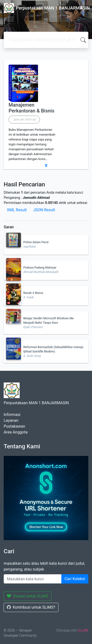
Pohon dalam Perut (36, 242)
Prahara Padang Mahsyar (40, 268)
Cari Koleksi (75, 579)
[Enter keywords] (33, 579)
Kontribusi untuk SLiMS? (31, 607)
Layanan (11, 420)
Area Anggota (16, 432)
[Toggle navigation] (11, 19)
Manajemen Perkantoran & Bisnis (31, 108)
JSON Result (44, 210)
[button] (46, 165)
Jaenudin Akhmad (24, 120)
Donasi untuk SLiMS (28, 596)
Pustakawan (14, 426)
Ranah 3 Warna (33, 293)
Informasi (12, 415)
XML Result (17, 210)
